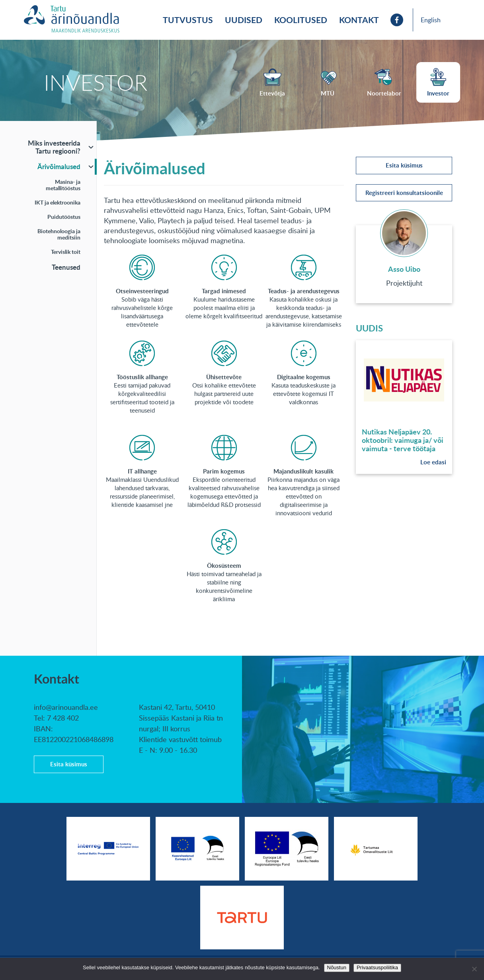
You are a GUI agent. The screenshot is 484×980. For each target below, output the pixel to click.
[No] (474, 969)
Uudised (244, 20)
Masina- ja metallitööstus (63, 185)
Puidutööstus (64, 217)
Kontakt (359, 20)
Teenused (66, 267)
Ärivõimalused (59, 166)
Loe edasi (433, 462)
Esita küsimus (404, 165)
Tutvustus (188, 20)
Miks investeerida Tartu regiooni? (54, 147)
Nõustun (337, 967)
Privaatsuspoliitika (377, 967)
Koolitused (301, 20)
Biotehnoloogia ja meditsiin (59, 234)
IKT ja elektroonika (58, 202)
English (431, 20)
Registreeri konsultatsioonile (404, 193)
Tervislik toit (66, 252)
